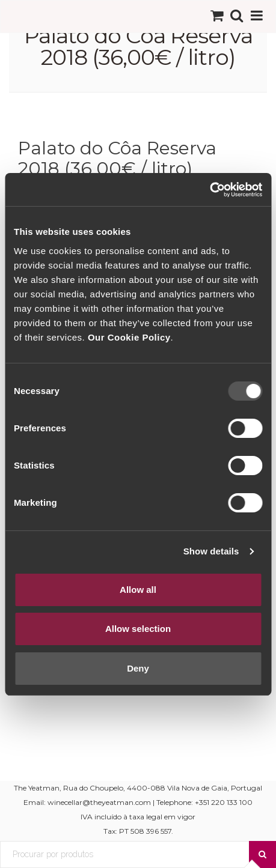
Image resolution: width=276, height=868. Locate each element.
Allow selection (138, 629)
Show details (211, 551)
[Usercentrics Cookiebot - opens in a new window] (210, 190)
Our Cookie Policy (129, 337)
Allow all (138, 590)
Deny (138, 668)
